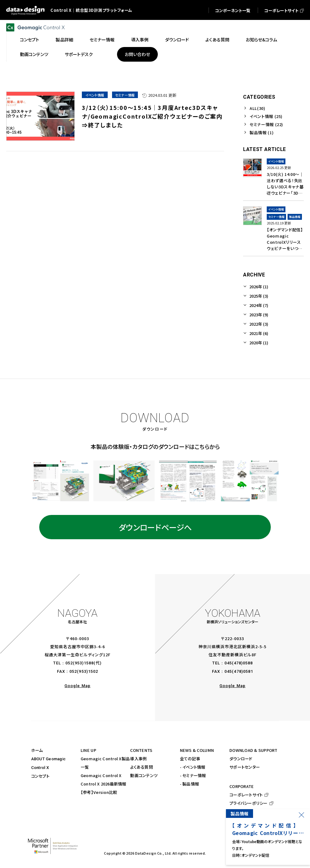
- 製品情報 (190, 784)
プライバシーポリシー (249, 803)
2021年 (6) (259, 333)
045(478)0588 (239, 663)
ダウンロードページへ (155, 527)
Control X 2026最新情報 (103, 784)
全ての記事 (190, 759)
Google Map (77, 686)
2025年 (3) (259, 296)
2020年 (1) (259, 343)
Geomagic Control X (101, 775)
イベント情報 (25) (266, 116)
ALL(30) (258, 108)
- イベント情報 (193, 767)
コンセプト (40, 776)
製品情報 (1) (262, 132)
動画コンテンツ (144, 775)
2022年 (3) (259, 324)
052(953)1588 (80, 663)
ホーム (37, 750)
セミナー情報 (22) (266, 124)
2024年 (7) (259, 305)
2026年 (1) (259, 287)
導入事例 (138, 759)
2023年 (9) (259, 315)
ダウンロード (241, 759)
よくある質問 (141, 767)
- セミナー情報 (193, 775)
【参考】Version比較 (99, 792)
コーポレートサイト (246, 795)
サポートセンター (245, 767)
